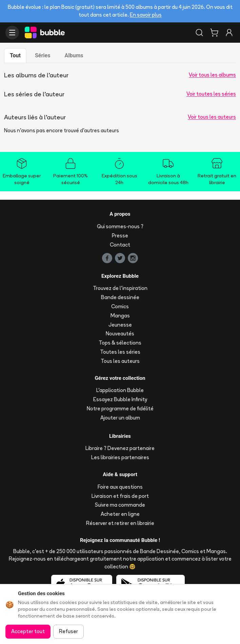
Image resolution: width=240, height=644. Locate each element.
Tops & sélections (120, 343)
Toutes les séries (120, 352)
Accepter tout (28, 631)
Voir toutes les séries (211, 94)
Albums (74, 55)
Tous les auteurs (120, 361)
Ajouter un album (120, 418)
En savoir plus (146, 15)
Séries (43, 55)
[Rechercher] (199, 33)
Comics (120, 306)
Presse (120, 236)
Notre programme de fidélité (120, 408)
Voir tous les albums (212, 75)
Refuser (68, 631)
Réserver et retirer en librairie (120, 523)
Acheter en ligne (120, 514)
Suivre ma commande (120, 505)
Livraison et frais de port (120, 496)
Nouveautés (120, 334)
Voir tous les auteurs (212, 117)
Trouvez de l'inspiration (120, 288)
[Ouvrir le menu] (12, 33)
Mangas (120, 316)
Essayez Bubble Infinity (120, 399)
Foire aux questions (120, 487)
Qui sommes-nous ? (120, 226)
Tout (15, 55)
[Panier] (214, 33)
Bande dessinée (120, 297)
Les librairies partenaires (120, 457)
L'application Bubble (120, 390)
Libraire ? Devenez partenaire (120, 448)
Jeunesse (120, 325)
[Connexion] (229, 33)
